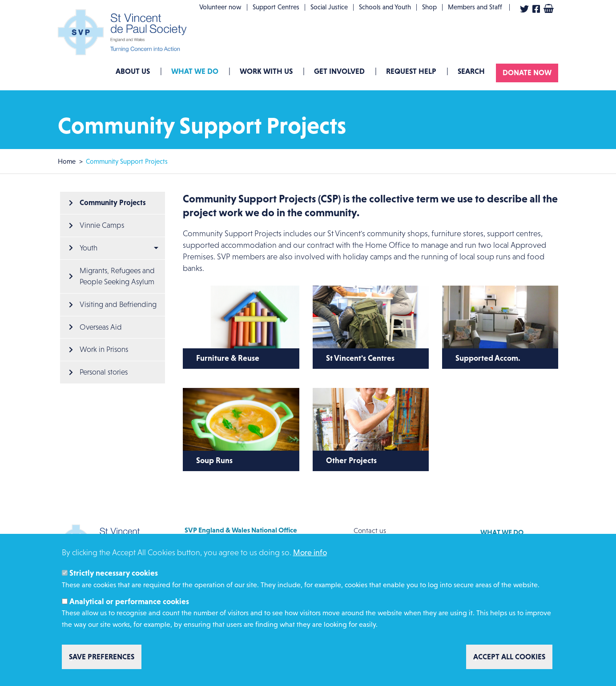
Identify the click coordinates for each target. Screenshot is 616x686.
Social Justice (329, 7)
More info (310, 553)
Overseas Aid (101, 327)
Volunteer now (220, 7)
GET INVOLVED (339, 71)
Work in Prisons (104, 349)
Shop (429, 7)
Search (471, 71)
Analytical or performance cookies (129, 601)
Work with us (266, 71)
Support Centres (276, 7)
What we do (195, 71)
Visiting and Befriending (118, 305)
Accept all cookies (509, 657)
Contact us (370, 531)
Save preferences (102, 657)
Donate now (527, 73)
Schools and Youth (385, 7)
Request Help (411, 71)
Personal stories (104, 372)
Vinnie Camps (102, 225)
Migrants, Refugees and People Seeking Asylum (118, 276)
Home (67, 161)
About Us (133, 71)
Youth (89, 248)
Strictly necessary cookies (114, 573)
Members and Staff (475, 7)
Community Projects (113, 202)
